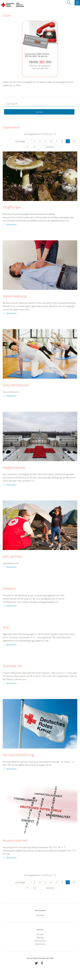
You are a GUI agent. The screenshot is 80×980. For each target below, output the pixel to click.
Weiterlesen (11, 224)
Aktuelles (40, 915)
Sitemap (40, 938)
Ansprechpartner (15, 841)
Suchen (39, 112)
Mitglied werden (14, 468)
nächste (50, 147)
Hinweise (9, 589)
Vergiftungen (12, 207)
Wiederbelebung (15, 296)
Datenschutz (40, 941)
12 (34, 147)
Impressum (40, 944)
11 (27, 147)
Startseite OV (12, 666)
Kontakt (40, 934)
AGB (6, 627)
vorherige (20, 141)
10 (74, 141)
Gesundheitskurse (16, 385)
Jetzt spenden (13, 556)
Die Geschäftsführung (18, 755)
